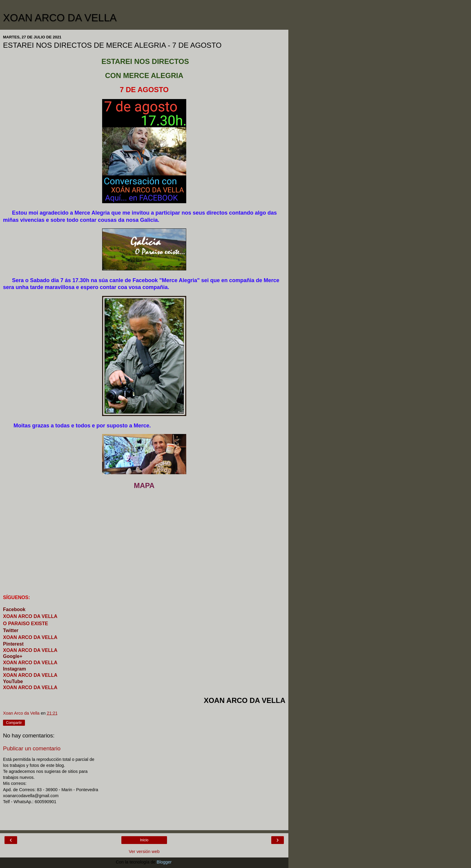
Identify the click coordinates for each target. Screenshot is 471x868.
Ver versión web (144, 851)
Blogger (164, 862)
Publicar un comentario (32, 748)
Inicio (144, 840)
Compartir (14, 723)
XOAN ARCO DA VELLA (60, 18)
